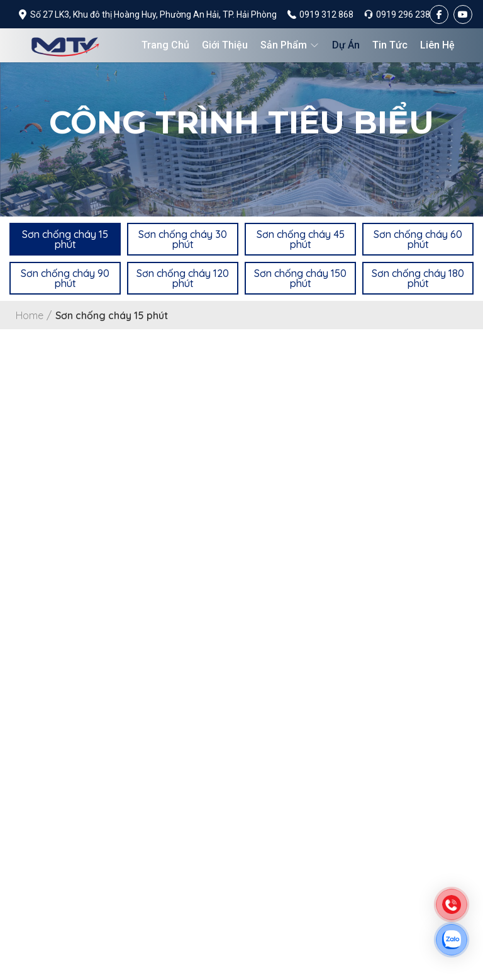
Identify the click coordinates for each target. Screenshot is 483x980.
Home (29, 315)
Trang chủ (165, 45)
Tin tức (390, 45)
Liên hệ (437, 45)
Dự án (346, 45)
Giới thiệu (225, 45)
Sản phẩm (290, 45)
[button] (65, 239)
